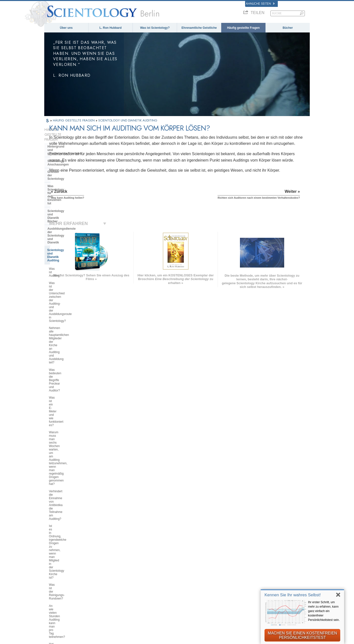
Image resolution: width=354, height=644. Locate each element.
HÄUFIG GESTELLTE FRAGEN (74, 120)
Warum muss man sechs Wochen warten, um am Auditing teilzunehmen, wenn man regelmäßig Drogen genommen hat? (71, 264)
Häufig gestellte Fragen (243, 28)
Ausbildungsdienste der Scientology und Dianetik (65, 183)
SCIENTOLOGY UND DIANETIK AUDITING (128, 120)
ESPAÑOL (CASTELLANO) (122, 568)
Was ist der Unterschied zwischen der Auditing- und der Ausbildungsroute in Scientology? (71, 211)
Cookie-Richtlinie (217, 639)
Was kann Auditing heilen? (66, 363)
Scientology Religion (253, 559)
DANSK (52, 557)
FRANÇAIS (55, 563)
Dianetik (243, 549)
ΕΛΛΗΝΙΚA (110, 573)
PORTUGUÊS (112, 583)
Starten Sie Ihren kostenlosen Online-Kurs (266, 571)
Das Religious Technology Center (71, 474)
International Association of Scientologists (258, 589)
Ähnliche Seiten (260, 4)
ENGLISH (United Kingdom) (68, 553)
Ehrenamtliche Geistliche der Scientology (259, 580)
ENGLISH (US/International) (68, 547)
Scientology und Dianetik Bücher (71, 174)
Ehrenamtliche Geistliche (199, 28)
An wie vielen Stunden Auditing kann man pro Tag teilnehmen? (69, 319)
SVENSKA (109, 557)
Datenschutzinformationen (180, 639)
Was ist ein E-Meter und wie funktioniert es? (67, 248)
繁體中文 (53, 584)
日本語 (52, 574)
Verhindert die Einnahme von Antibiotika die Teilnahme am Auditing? (68, 282)
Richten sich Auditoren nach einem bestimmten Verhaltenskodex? (72, 383)
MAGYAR (108, 547)
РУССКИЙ (55, 579)
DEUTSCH (55, 594)
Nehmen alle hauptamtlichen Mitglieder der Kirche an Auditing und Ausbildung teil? (70, 225)
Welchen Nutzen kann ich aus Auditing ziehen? (68, 344)
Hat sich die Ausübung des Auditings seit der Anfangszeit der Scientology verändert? (71, 331)
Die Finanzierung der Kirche (67, 492)
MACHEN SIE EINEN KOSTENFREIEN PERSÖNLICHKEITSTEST (302, 635)
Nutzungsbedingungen (251, 639)
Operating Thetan (60, 415)
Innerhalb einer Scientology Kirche (67, 431)
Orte (169, 589)
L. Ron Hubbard (111, 28)
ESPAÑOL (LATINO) (117, 563)
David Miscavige (250, 564)
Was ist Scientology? (155, 28)
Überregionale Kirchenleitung (68, 466)
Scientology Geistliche (63, 422)
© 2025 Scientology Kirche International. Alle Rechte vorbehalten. (95, 639)
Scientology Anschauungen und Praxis (195, 549)
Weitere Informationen (183, 579)
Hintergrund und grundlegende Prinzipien (65, 138)
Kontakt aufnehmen (181, 584)
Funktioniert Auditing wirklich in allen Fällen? (69, 354)
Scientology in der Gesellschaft (69, 500)
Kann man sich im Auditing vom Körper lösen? (69, 372)
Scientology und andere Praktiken (71, 451)
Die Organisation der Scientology (71, 459)
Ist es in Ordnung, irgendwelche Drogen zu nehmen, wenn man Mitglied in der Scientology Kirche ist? (71, 298)
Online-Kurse (176, 574)
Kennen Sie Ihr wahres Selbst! (293, 595)
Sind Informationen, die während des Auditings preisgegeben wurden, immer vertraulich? (70, 395)
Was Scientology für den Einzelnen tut (65, 164)
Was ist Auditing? (60, 200)
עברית (53, 568)
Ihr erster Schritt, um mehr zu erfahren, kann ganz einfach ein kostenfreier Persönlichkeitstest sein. (324, 611)
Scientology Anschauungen (67, 148)
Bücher (288, 28)
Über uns (66, 28)
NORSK (107, 553)
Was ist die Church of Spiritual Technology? (69, 483)
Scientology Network (253, 554)
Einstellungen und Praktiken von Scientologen (70, 442)
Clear (51, 407)
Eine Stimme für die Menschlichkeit (193, 554)
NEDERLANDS (58, 589)
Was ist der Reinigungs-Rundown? (72, 310)
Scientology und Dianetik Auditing (71, 192)
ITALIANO (109, 578)
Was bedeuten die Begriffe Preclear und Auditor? (72, 238)
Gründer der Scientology (65, 155)
